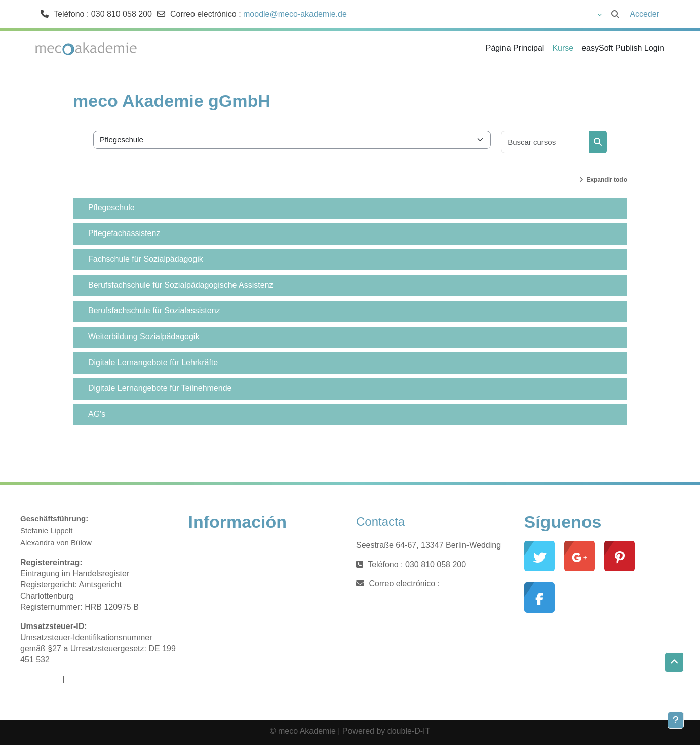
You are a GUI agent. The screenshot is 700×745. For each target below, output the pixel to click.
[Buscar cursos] (545, 142)
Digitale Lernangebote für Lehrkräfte (153, 362)
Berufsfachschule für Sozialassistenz (154, 311)
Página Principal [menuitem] (515, 48)
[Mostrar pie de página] (676, 720)
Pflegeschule (111, 207)
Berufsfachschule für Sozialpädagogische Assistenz (181, 285)
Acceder (645, 14)
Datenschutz (89, 679)
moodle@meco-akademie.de (295, 14)
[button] (546, 14)
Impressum (40, 679)
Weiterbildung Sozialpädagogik (144, 337)
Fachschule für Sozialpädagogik (146, 259)
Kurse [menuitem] (563, 48)
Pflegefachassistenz (124, 233)
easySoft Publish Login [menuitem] (623, 48)
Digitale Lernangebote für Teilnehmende (160, 388)
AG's (97, 414)
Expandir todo (607, 180)
